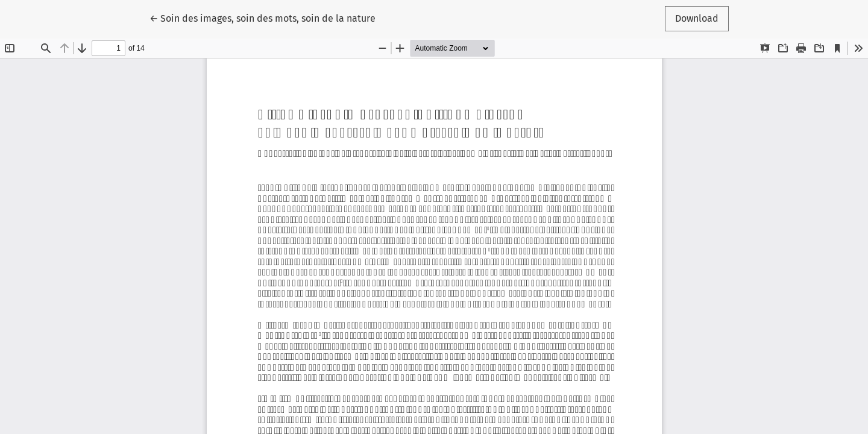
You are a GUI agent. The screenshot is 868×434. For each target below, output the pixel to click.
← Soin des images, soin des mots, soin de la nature (263, 17)
